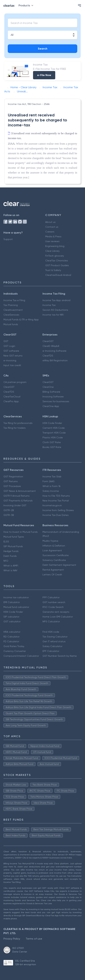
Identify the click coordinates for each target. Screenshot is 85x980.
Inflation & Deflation (54, 546)
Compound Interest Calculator (21, 656)
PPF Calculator (51, 597)
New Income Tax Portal (56, 501)
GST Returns (11, 481)
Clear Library (52, 251)
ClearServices (11, 315)
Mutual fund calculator (16, 607)
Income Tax (49, 305)
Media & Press (53, 236)
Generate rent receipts (56, 612)
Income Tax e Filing (14, 300)
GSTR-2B (9, 510)
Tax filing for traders (15, 428)
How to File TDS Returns (56, 496)
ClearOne (48, 387)
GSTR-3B (9, 515)
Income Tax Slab (52, 477)
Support (8, 239)
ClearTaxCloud (12, 397)
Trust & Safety (53, 270)
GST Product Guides (57, 265)
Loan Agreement (52, 550)
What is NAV (10, 570)
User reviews (52, 241)
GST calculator (12, 621)
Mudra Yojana (50, 541)
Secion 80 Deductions (55, 310)
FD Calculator (11, 641)
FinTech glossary (55, 256)
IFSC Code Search (53, 607)
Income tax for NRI (53, 315)
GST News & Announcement (20, 491)
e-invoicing (10, 360)
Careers (50, 232)
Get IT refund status (54, 641)
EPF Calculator (51, 651)
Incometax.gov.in (52, 505)
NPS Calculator (51, 621)
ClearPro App (11, 401)
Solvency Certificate (54, 560)
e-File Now (44, 75)
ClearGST (48, 341)
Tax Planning (11, 305)
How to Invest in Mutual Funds (21, 532)
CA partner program (15, 382)
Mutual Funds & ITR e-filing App (21, 320)
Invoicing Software (53, 397)
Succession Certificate (56, 555)
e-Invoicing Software (54, 351)
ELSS (6, 542)
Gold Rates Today (14, 646)
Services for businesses (56, 401)
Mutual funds (11, 324)
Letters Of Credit (52, 575)
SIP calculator (11, 617)
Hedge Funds (11, 551)
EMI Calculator (12, 602)
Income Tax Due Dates (56, 515)
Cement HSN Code (54, 428)
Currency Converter (15, 651)
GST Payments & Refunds (18, 501)
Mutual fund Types (14, 537)
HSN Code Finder (52, 423)
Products (27, 5)
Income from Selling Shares (58, 510)
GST (6, 341)
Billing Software (51, 392)
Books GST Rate (52, 447)
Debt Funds (10, 556)
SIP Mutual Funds (13, 546)
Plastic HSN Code (53, 437)
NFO (6, 561)
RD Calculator (11, 637)
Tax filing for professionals (18, 423)
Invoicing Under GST (15, 505)
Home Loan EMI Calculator (58, 617)
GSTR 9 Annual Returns (17, 496)
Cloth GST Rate (52, 442)
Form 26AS (49, 481)
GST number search (54, 602)
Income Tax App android (56, 300)
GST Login (9, 346)
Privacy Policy (12, 939)
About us (50, 222)
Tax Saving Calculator (55, 637)
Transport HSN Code (54, 433)
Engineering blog (55, 246)
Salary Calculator (52, 646)
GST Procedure (12, 486)
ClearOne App (51, 406)
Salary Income (51, 491)
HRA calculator (12, 632)
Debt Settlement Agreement (59, 565)
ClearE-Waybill (51, 346)
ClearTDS (48, 356)
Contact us (52, 227)
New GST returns (13, 356)
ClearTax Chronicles (57, 261)
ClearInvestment (13, 310)
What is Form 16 (51, 486)
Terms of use (34, 939)
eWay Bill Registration (55, 360)
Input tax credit (12, 365)
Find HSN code (51, 632)
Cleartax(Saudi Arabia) (58, 275)
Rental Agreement (53, 570)
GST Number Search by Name (60, 656)
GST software (11, 351)
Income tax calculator (16, 597)
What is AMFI (11, 566)
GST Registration (13, 477)
